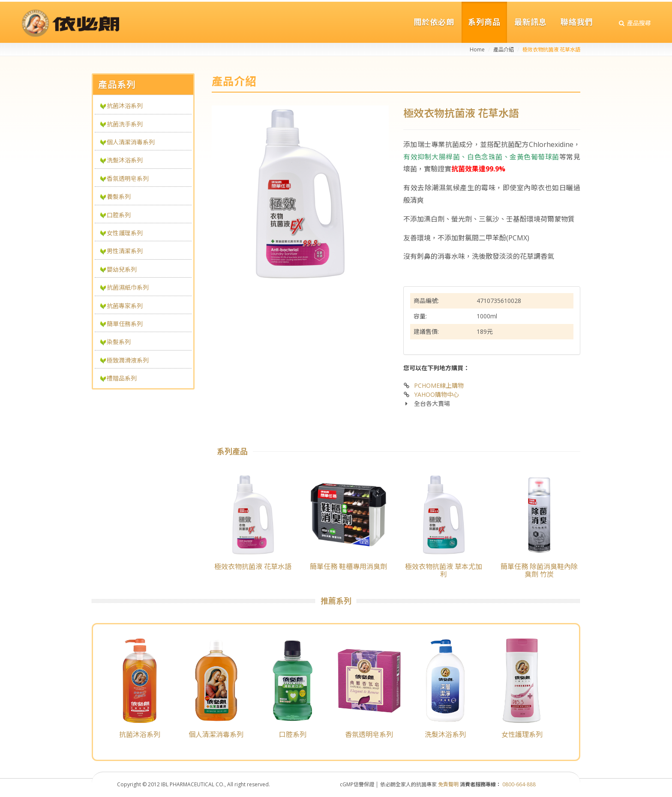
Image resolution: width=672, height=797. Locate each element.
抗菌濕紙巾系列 (128, 287)
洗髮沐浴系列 (125, 160)
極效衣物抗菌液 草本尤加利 (444, 570)
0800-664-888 (519, 784)
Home (477, 49)
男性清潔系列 (125, 251)
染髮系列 (119, 342)
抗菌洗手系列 (125, 124)
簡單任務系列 (125, 324)
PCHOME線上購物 (439, 385)
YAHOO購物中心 (436, 394)
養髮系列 (119, 196)
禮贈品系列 (122, 378)
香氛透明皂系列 (128, 178)
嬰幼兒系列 (122, 269)
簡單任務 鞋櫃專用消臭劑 (348, 566)
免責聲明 (448, 784)
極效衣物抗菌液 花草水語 (253, 566)
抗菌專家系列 (125, 306)
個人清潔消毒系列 (131, 142)
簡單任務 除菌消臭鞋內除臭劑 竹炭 (539, 570)
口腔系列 (119, 215)
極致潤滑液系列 (128, 360)
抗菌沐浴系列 (125, 106)
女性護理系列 (125, 233)
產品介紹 (504, 49)
